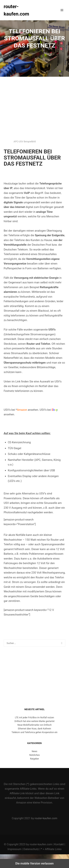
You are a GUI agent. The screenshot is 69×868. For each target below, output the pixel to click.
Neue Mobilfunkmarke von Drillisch (35, 725)
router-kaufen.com (16, 10)
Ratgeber (34, 759)
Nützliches (34, 755)
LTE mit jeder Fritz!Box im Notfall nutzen (34, 718)
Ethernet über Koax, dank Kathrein (35, 729)
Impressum (14, 849)
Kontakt (59, 844)
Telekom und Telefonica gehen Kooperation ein (34, 732)
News (34, 751)
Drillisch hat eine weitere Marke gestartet (35, 721)
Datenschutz (31, 849)
